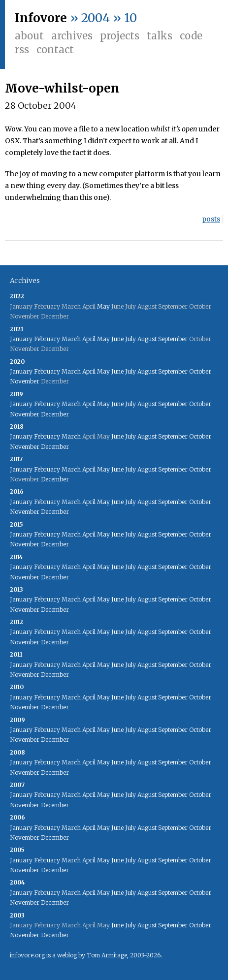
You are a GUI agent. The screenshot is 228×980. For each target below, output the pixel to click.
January (21, 339)
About (29, 36)
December (55, 414)
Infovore (41, 18)
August (147, 339)
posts (211, 219)
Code (191, 36)
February (47, 339)
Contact (55, 49)
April (89, 339)
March (71, 339)
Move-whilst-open (62, 88)
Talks (160, 36)
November (25, 381)
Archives (72, 36)
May (103, 306)
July (130, 339)
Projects (120, 36)
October (200, 371)
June (117, 339)
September (173, 339)
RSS (22, 49)
